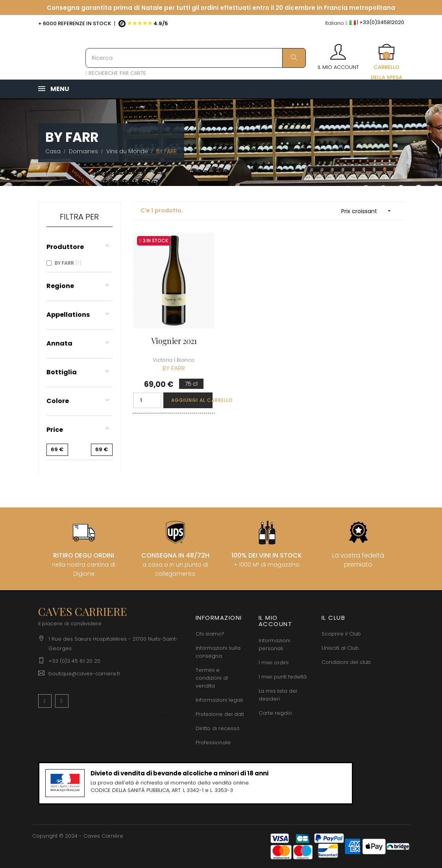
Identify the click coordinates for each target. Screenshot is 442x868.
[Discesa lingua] (336, 23)
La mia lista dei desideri (278, 695)
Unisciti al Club (340, 648)
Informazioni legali (219, 700)
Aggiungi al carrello (192, 400)
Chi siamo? (210, 634)
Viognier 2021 (174, 341)
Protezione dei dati (220, 714)
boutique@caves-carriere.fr (84, 674)
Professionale (213, 743)
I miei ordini (274, 663)
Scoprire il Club (341, 634)
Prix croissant (369, 211)
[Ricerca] (196, 58)
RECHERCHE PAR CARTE (116, 73)
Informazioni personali (274, 644)
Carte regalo (275, 713)
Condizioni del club (346, 662)
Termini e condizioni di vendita (212, 678)
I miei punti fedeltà (283, 677)
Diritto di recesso (218, 728)
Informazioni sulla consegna (218, 652)
